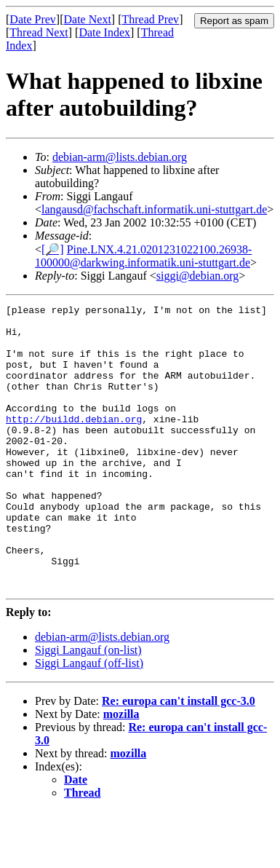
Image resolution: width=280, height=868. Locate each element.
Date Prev (33, 19)
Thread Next (39, 32)
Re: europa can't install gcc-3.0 (179, 758)
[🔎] (53, 249)
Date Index (104, 32)
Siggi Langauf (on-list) (88, 707)
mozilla (121, 771)
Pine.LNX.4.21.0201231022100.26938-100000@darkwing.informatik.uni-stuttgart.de (143, 256)
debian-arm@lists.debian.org (120, 157)
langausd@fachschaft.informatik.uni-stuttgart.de (154, 209)
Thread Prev (150, 19)
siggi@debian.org (198, 276)
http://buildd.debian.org (74, 443)
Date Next (88, 19)
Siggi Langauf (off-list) (89, 720)
